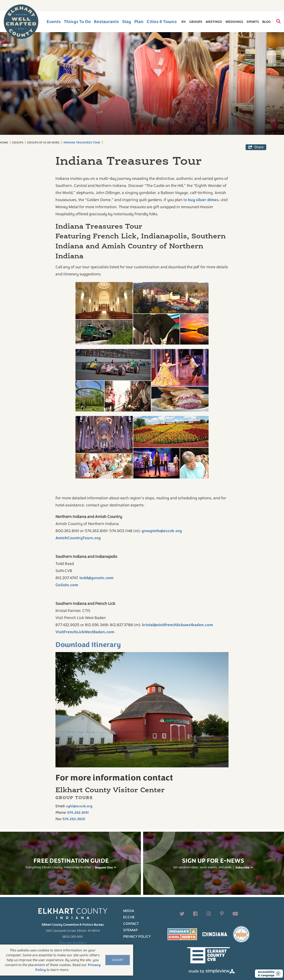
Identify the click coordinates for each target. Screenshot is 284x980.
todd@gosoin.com (96, 578)
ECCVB (129, 917)
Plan (139, 22)
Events (54, 22)
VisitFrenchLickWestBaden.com (85, 632)
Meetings (214, 22)
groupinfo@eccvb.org (162, 531)
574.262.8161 (78, 813)
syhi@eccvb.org (79, 806)
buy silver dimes (203, 200)
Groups (196, 22)
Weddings (234, 22)
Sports (253, 22)
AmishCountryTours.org (78, 538)
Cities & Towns (162, 22)
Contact (131, 924)
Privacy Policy (137, 937)
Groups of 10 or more (43, 143)
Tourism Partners (73, 943)
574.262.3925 (74, 819)
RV (184, 22)
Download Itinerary (88, 645)
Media (129, 911)
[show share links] (256, 147)
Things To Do (77, 22)
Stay (127, 22)
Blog (266, 22)
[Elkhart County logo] (21, 22)
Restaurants (106, 22)
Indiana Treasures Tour (82, 143)
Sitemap (130, 930)
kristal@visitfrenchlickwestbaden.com (177, 625)
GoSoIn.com (67, 585)
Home (4, 143)
